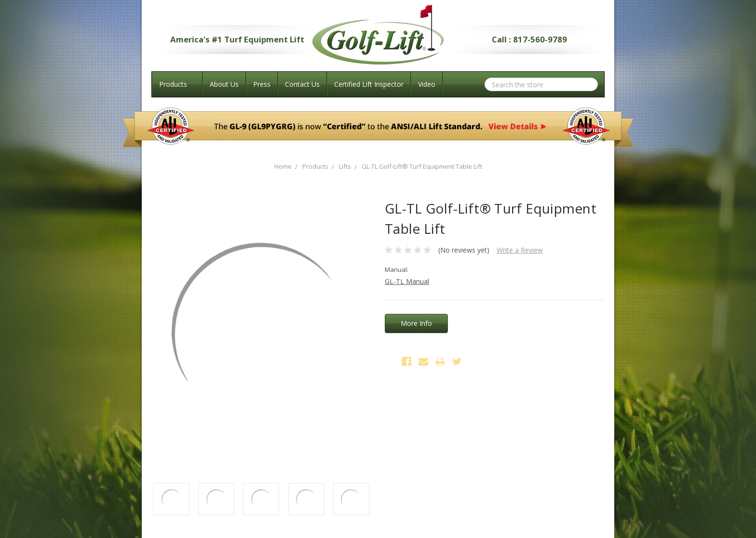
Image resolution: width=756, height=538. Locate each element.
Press (262, 84)
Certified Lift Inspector (369, 84)
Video (427, 84)
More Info (416, 323)
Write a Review (520, 250)
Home (283, 166)
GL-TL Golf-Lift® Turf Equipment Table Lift (422, 166)
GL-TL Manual (407, 281)
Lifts (345, 166)
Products (177, 84)
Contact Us (302, 84)
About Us (224, 84)
